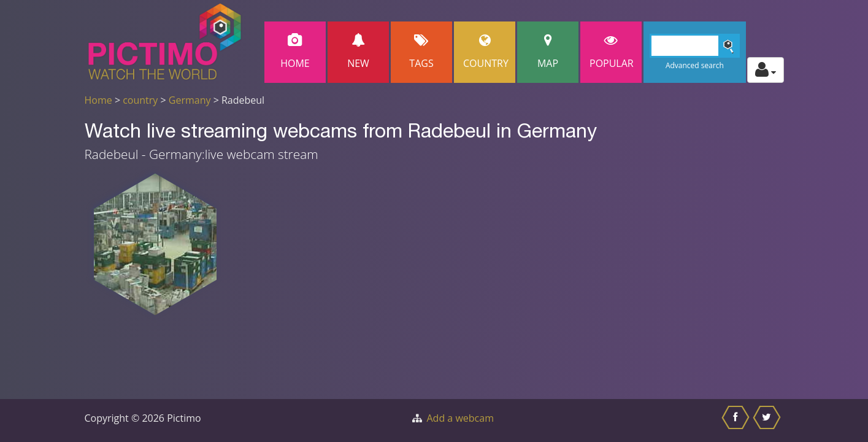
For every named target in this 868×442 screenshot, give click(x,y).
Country (486, 52)
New (358, 52)
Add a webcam (460, 418)
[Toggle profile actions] (766, 70)
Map (548, 52)
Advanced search (695, 65)
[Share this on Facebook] (737, 421)
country (140, 100)
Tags (421, 52)
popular (612, 52)
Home (295, 52)
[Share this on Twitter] (768, 421)
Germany (190, 100)
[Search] (695, 46)
